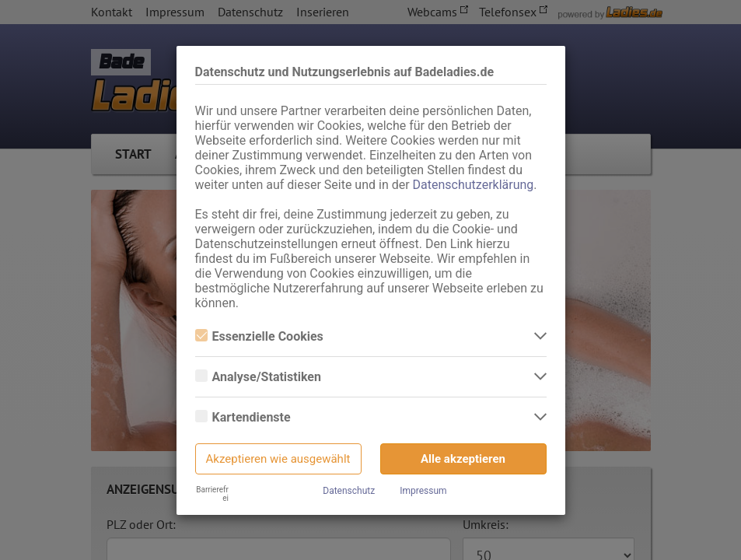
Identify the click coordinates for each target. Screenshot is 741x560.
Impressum (423, 491)
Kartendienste (243, 417)
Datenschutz (349, 491)
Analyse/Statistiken (258, 377)
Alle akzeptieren (463, 459)
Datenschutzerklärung (474, 185)
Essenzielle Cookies (259, 336)
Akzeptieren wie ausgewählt (278, 459)
